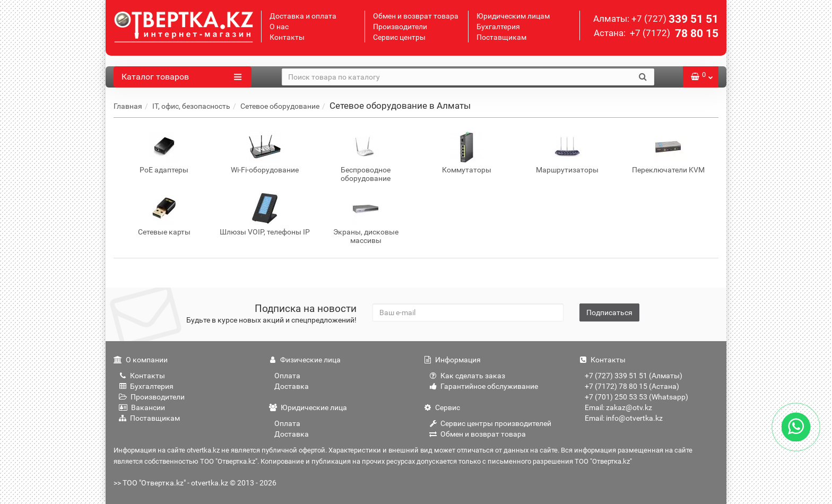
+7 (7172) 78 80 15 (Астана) (632, 386)
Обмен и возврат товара (416, 16)
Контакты (287, 37)
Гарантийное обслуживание (484, 386)
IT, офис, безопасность (191, 106)
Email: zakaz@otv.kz (618, 407)
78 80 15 (673, 33)
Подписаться (609, 312)
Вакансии (142, 407)
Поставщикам (501, 37)
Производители (400, 27)
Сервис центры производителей (490, 423)
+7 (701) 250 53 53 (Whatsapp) (636, 397)
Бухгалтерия (498, 27)
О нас (279, 27)
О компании (141, 360)
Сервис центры (399, 37)
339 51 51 (675, 19)
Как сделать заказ (467, 376)
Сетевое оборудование (280, 106)
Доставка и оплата (303, 16)
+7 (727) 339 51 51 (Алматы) (634, 376)
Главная (128, 106)
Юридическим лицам (513, 16)
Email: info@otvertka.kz (624, 418)
